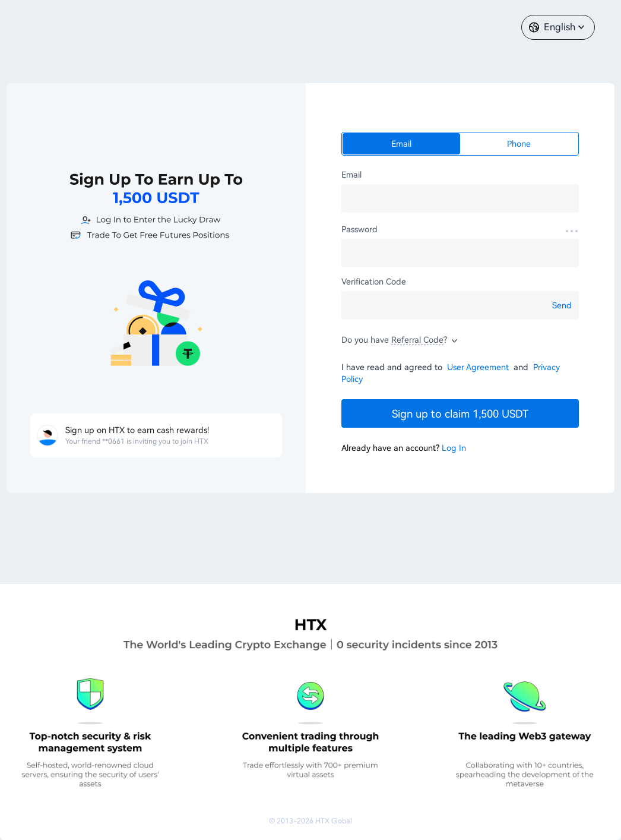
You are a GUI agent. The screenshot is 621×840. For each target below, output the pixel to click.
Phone (519, 144)
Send (562, 305)
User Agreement (479, 367)
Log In (454, 448)
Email (401, 144)
